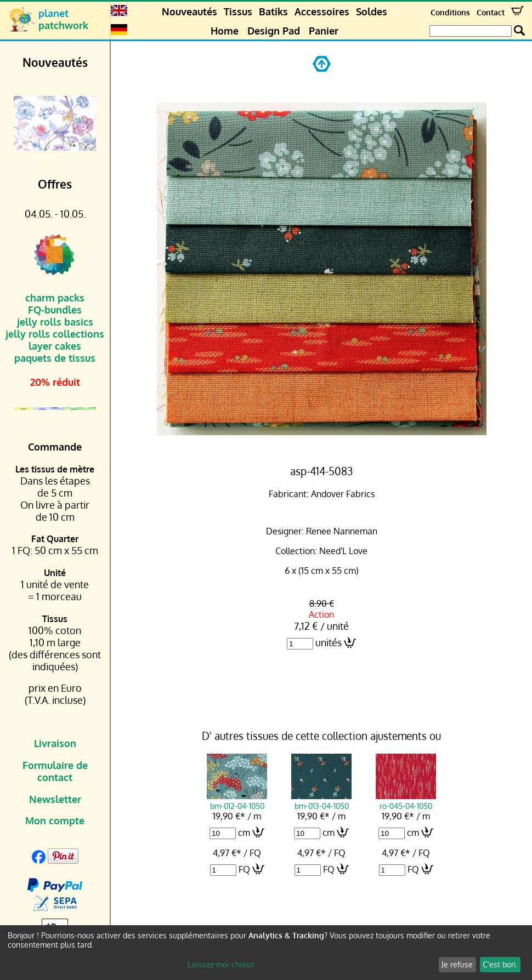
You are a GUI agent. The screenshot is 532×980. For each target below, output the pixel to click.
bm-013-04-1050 (321, 801)
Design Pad (274, 31)
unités (329, 642)
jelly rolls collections (55, 334)
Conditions (450, 12)
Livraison (55, 743)
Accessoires (322, 12)
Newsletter (55, 799)
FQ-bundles (55, 310)
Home (225, 31)
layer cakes (55, 346)
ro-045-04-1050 (406, 801)
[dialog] (266, 953)
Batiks (273, 12)
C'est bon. (500, 964)
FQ (244, 869)
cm (244, 833)
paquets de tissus (55, 358)
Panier (324, 31)
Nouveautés (189, 12)
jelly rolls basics (55, 322)
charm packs (55, 298)
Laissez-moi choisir (221, 964)
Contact (491, 12)
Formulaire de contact (55, 771)
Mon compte (55, 821)
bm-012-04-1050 (237, 801)
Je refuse (457, 964)
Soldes (372, 12)
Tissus (238, 12)
